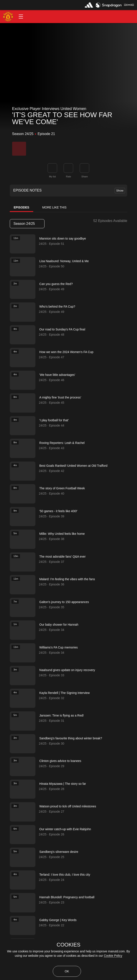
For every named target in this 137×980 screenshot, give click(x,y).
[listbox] (27, 224)
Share (85, 177)
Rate (68, 177)
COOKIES (68, 945)
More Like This (54, 207)
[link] (84, 168)
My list (52, 177)
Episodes (21, 207)
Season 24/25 (27, 224)
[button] (21, 17)
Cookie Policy (113, 956)
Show (120, 191)
